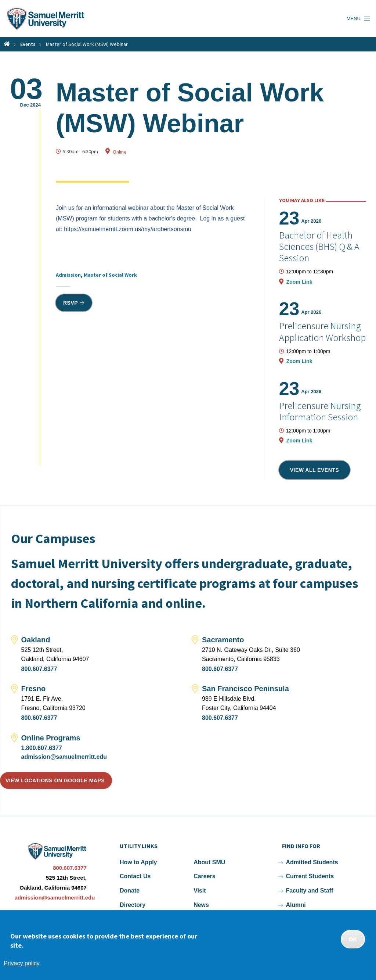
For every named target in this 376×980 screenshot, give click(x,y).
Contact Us (135, 876)
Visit (200, 891)
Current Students (310, 876)
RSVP (70, 303)
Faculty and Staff (309, 891)
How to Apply (138, 862)
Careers (205, 876)
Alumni (296, 905)
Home (7, 44)
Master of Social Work (110, 275)
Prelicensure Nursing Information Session (320, 411)
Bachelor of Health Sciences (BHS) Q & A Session (319, 246)
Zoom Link (299, 282)
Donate (130, 891)
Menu (354, 19)
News (201, 905)
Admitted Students (312, 862)
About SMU (209, 862)
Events (28, 44)
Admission (68, 275)
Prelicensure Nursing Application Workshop (322, 331)
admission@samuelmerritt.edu (64, 757)
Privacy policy (22, 963)
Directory (133, 905)
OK (353, 939)
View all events (315, 470)
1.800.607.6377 (42, 748)
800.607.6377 (39, 669)
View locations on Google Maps (55, 780)
